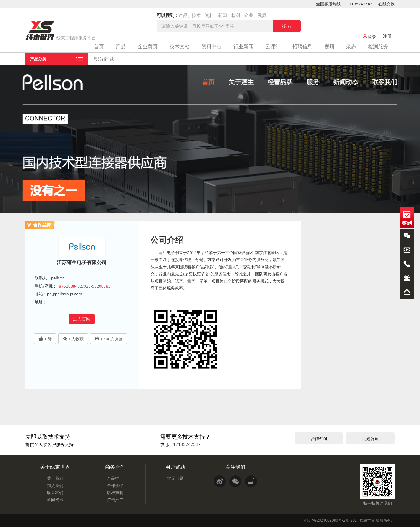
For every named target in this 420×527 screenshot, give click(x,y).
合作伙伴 (115, 485)
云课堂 (273, 46)
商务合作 (115, 467)
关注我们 (235, 467)
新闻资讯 (55, 499)
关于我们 (55, 478)
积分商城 (104, 59)
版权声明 (115, 493)
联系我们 (55, 493)
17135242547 (360, 4)
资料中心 (212, 46)
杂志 (351, 46)
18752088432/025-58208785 (84, 286)
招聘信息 (302, 46)
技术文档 (180, 46)
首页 (99, 46)
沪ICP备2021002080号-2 (324, 520)
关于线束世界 (55, 467)
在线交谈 (387, 4)
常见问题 (175, 478)
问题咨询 (371, 438)
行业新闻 (243, 46)
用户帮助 (175, 467)
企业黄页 (148, 46)
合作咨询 (319, 438)
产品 (121, 46)
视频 (329, 46)
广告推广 (115, 499)
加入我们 (55, 485)
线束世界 (367, 520)
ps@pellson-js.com (65, 294)
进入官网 (82, 319)
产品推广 (115, 478)
